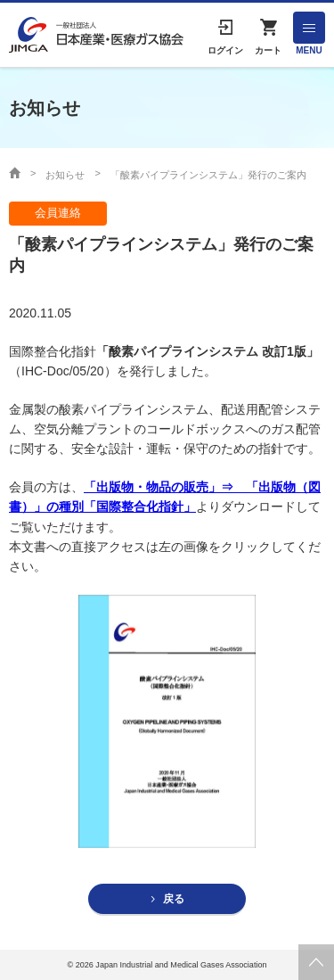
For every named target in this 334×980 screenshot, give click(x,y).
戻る (174, 899)
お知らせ (65, 175)
